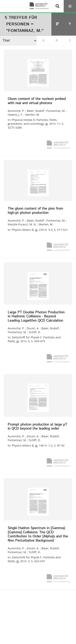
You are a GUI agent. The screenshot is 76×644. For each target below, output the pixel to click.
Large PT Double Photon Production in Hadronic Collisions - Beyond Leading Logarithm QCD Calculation (36, 317)
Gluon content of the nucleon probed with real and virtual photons (37, 101)
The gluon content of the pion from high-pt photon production (35, 211)
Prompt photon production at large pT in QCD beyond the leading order (37, 427)
